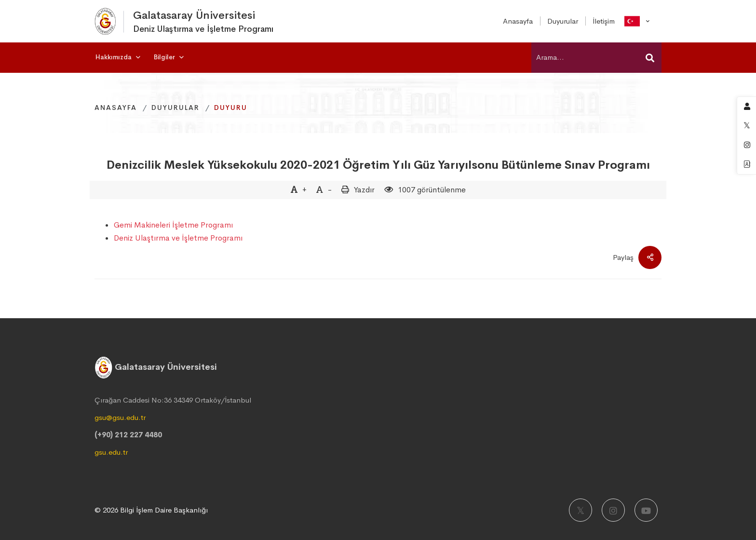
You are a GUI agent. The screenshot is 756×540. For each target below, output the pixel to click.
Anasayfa (116, 108)
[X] (580, 510)
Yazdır (364, 190)
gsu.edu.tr (111, 452)
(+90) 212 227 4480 (128, 435)
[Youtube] (646, 510)
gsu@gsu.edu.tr (120, 417)
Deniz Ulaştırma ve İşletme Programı (178, 238)
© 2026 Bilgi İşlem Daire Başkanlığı (151, 510)
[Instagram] (613, 510)
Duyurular (175, 108)
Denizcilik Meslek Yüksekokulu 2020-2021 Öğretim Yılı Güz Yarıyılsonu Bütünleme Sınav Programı (378, 165)
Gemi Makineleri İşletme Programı (173, 225)
